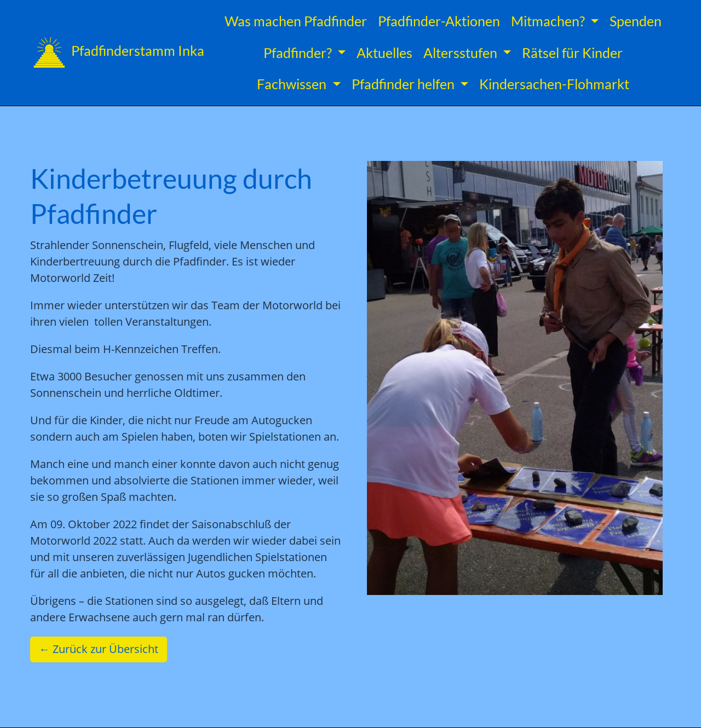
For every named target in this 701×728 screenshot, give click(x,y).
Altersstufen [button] (462, 53)
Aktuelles (384, 53)
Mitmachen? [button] (549, 21)
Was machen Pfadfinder (296, 21)
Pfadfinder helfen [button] (404, 84)
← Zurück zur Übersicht (99, 649)
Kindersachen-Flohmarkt (554, 84)
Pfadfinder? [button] (299, 53)
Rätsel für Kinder (572, 53)
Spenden (636, 21)
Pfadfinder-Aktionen (439, 21)
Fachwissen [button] (293, 84)
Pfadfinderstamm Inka (117, 53)
